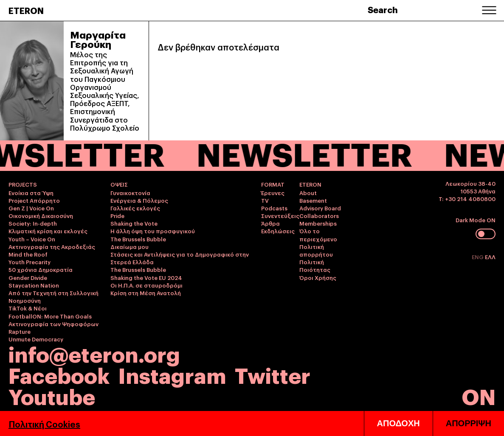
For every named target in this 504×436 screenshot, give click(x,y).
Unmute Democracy (36, 339)
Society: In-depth (33, 223)
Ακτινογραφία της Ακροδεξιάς (52, 246)
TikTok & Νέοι (28, 308)
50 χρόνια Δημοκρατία (41, 269)
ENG (478, 257)
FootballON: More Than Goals (50, 316)
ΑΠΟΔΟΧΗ (398, 423)
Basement (313, 200)
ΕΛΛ (490, 257)
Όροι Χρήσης (318, 277)
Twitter (273, 374)
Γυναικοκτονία (130, 193)
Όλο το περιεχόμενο (318, 235)
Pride (117, 215)
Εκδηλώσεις (278, 231)
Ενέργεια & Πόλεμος (139, 200)
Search (383, 9)
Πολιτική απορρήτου (316, 250)
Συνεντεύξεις (280, 215)
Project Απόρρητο (34, 200)
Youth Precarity (30, 262)
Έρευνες (273, 193)
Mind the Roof (28, 254)
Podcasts (274, 208)
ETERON (26, 10)
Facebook (59, 374)
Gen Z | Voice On (31, 208)
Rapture (20, 331)
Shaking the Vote (134, 223)
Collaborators (319, 215)
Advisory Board (320, 208)
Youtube (52, 395)
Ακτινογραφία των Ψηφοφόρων (53, 324)
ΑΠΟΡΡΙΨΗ (469, 423)
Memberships (318, 223)
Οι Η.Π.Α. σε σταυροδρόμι (146, 285)
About (308, 193)
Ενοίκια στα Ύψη (31, 193)
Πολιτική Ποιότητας (315, 266)
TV (265, 200)
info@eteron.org (94, 353)
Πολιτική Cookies (44, 424)
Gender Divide (28, 277)
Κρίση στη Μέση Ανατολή (146, 293)
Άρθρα (270, 223)
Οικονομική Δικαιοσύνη (41, 215)
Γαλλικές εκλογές (135, 208)
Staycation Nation (34, 285)
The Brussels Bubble (138, 239)
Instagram (172, 374)
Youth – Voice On (32, 239)
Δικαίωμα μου (130, 246)
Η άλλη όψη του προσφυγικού (153, 231)
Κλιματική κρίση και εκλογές (48, 231)
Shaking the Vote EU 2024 (146, 277)
